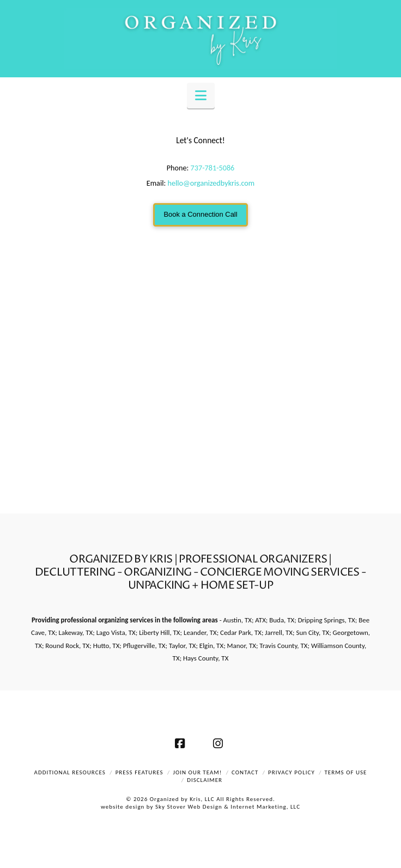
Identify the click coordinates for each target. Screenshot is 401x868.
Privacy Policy (291, 772)
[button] (201, 96)
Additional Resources (70, 772)
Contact (245, 772)
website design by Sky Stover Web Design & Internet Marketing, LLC (200, 807)
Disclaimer (205, 780)
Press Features (139, 772)
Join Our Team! (197, 772)
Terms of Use (346, 772)
